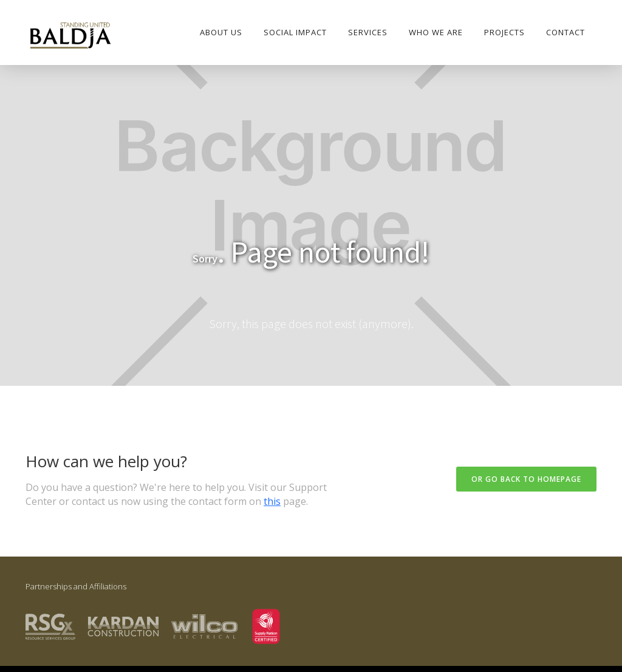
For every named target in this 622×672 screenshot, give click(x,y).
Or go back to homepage (526, 479)
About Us (221, 32)
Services (368, 32)
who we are (436, 32)
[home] (70, 36)
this (272, 501)
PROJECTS (504, 32)
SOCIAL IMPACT (295, 32)
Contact (566, 32)
